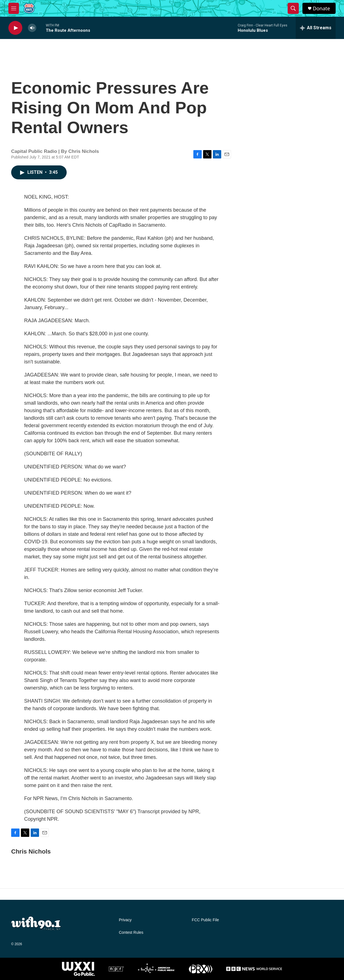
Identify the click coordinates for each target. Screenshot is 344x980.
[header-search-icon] (293, 8)
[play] (15, 28)
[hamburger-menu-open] (14, 8)
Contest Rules (131, 933)
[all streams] (316, 28)
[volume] (32, 28)
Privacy (125, 920)
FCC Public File (205, 920)
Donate (321, 8)
